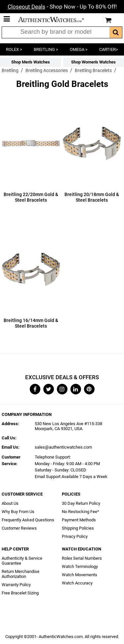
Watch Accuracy (77, 583)
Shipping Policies (78, 528)
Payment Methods (79, 520)
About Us (10, 503)
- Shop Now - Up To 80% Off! (62, 7)
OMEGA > (79, 49)
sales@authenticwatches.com (63, 447)
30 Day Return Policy (81, 503)
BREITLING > (46, 49)
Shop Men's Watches (31, 62)
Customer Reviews (19, 528)
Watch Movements (80, 575)
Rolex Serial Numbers (82, 558)
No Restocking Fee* (81, 512)
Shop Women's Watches (93, 62)
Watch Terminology (80, 566)
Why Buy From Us (18, 512)
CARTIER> (109, 49)
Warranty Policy (16, 585)
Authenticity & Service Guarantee (22, 561)
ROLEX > (14, 49)
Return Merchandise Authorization (21, 574)
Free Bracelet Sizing (20, 593)
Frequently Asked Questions (28, 520)
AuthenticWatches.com (56, 20)
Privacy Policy (75, 536)
